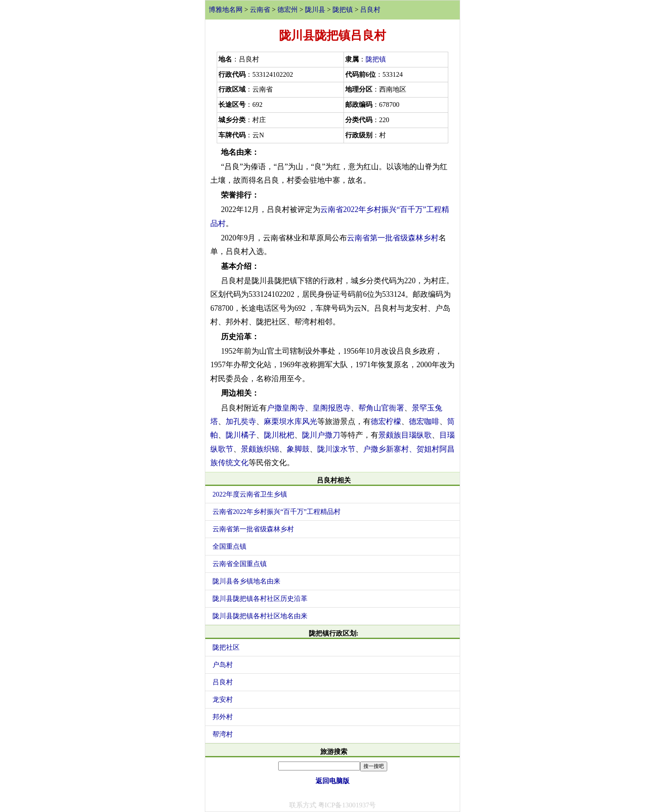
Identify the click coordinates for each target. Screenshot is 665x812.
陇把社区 (226, 647)
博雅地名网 (226, 10)
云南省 (260, 10)
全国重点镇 (229, 546)
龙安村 (223, 699)
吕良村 (370, 10)
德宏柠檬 (386, 421)
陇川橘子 (241, 435)
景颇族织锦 (260, 449)
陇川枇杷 (279, 435)
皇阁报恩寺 (332, 408)
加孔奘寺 (241, 421)
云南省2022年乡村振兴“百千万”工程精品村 (277, 512)
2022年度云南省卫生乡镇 (250, 494)
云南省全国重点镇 (240, 564)
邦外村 (223, 717)
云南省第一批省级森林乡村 (393, 238)
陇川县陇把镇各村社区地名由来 (260, 616)
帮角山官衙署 (381, 408)
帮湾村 (223, 734)
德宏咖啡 (424, 421)
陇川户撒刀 (321, 435)
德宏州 (288, 10)
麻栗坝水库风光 (291, 421)
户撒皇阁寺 (286, 408)
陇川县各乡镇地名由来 (246, 581)
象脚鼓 (298, 449)
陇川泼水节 (336, 449)
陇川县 (315, 10)
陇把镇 (343, 10)
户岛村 (223, 665)
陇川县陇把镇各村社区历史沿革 (260, 599)
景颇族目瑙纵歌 (405, 435)
